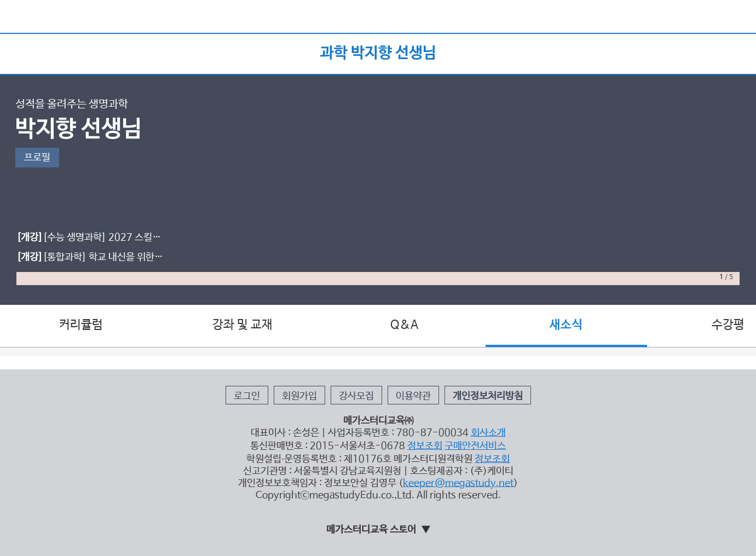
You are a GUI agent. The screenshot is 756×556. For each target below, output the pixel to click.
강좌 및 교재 (243, 325)
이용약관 (413, 396)
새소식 (566, 325)
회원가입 (299, 396)
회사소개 (488, 433)
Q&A (404, 325)
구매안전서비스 (475, 446)
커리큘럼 (81, 325)
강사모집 (356, 396)
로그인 (247, 396)
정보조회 (425, 446)
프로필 (37, 158)
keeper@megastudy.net (458, 483)
